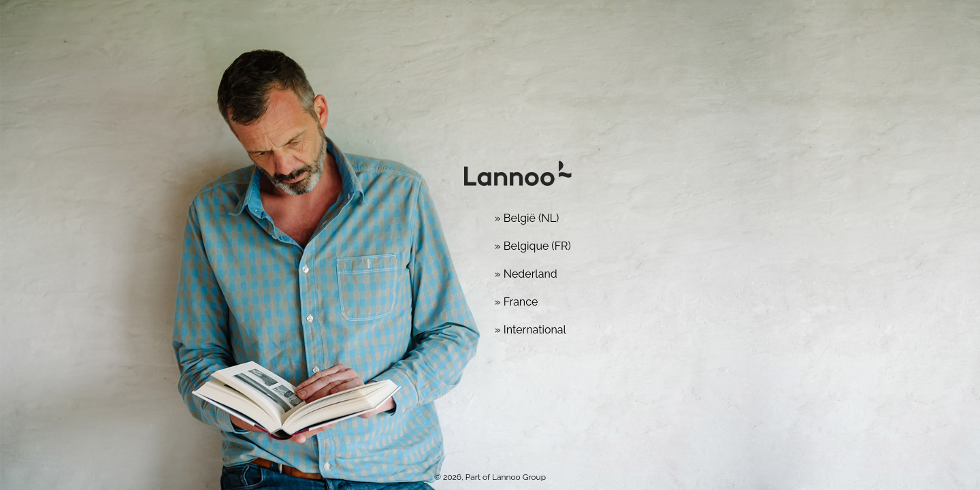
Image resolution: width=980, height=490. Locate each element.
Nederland (530, 274)
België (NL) (532, 218)
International (535, 330)
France (521, 302)
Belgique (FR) (537, 246)
